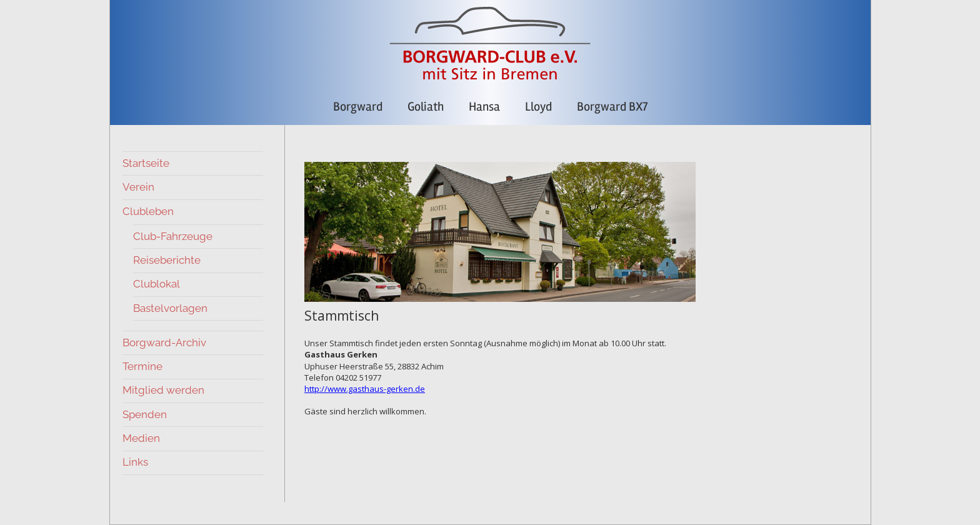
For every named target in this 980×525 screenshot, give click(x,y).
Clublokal (157, 284)
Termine (142, 366)
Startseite (146, 163)
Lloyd (538, 107)
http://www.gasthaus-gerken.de (365, 389)
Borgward (358, 107)
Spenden (145, 414)
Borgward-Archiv (164, 342)
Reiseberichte (167, 260)
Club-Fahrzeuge (173, 236)
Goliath (426, 107)
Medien (141, 438)
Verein (138, 187)
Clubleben (148, 211)
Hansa (484, 107)
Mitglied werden (163, 390)
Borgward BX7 (612, 107)
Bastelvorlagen (170, 308)
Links (135, 462)
